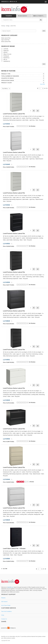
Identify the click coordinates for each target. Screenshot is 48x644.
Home (3, 26)
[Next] (47, 88)
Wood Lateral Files (6, 42)
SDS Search (4, 602)
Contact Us (4, 619)
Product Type (6, 74)
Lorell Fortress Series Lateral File (14, 114)
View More (42, 84)
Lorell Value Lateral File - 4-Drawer (14, 549)
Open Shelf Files (5, 40)
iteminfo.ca (10, 587)
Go (44, 64)
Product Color (6, 83)
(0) (15, 2)
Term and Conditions (6, 611)
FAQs (3, 615)
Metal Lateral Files (6, 38)
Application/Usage (8, 80)
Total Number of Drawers (10, 76)
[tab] (9, 16)
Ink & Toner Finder (6, 605)
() (11, 2)
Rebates (3, 598)
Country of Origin (7, 78)
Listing (7, 26)
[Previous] (38, 88)
